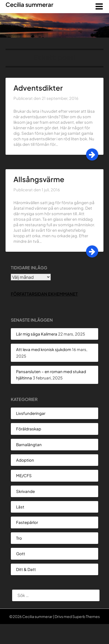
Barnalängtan (29, 444)
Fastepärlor (27, 522)
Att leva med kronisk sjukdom (44, 349)
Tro (19, 538)
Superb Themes (86, 616)
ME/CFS (24, 475)
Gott (21, 553)
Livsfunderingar (31, 413)
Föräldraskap (29, 429)
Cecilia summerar (29, 4)
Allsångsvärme (39, 179)
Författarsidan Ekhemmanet (44, 294)
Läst (20, 507)
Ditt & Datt (26, 569)
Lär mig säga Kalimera (37, 334)
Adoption (25, 460)
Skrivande (25, 491)
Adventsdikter (38, 88)
